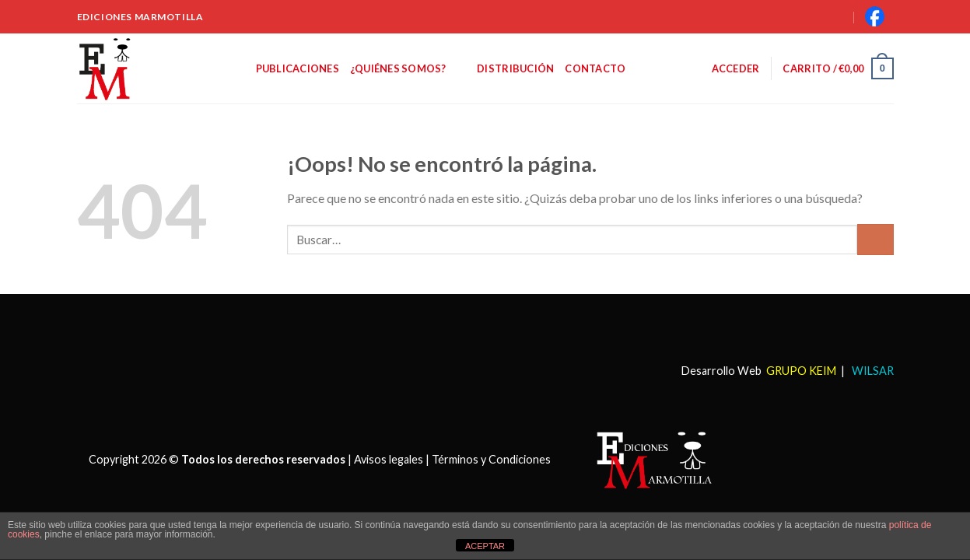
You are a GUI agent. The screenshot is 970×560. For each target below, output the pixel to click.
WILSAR (872, 371)
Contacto (595, 68)
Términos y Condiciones (491, 458)
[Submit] (875, 239)
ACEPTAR (485, 546)
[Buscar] (820, 16)
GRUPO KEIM (801, 371)
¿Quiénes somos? (408, 68)
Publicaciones (298, 68)
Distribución (515, 68)
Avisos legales (389, 458)
